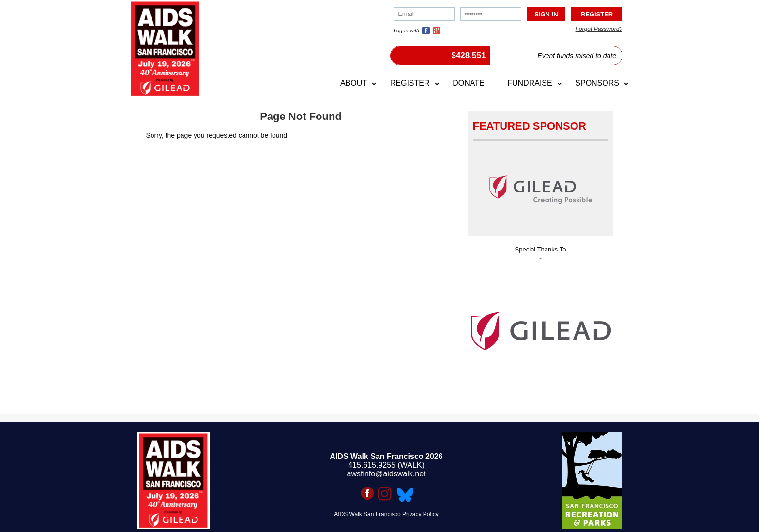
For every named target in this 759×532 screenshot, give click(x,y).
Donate (468, 83)
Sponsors (597, 83)
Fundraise (530, 83)
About (354, 83)
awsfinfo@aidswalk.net (387, 474)
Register (410, 83)
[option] (541, 328)
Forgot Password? (599, 29)
